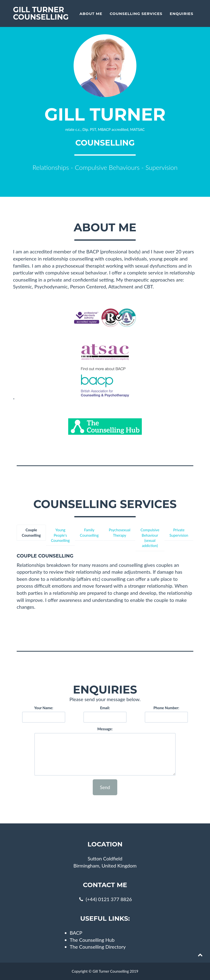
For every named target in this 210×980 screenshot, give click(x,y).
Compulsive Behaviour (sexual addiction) (150, 538)
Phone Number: (166, 708)
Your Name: (44, 708)
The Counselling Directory (98, 947)
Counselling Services (136, 14)
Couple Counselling (31, 532)
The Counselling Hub (92, 940)
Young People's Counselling (60, 535)
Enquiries (182, 14)
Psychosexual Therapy (119, 532)
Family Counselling (89, 532)
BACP (76, 933)
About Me (91, 14)
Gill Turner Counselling (41, 13)
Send (105, 787)
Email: (105, 708)
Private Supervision (179, 532)
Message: (105, 729)
